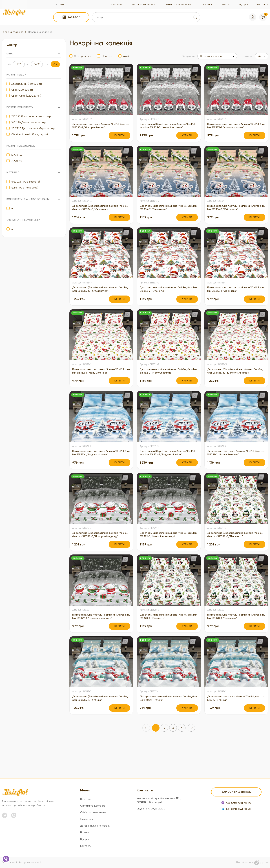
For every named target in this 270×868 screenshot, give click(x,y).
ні (12, 208)
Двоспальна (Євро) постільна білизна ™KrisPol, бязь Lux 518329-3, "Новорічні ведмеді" (98, 555)
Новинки (107, 56)
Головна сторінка (13, 32)
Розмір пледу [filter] (34, 75)
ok (55, 64)
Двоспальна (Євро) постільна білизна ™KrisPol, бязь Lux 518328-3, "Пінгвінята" (233, 553)
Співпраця (206, 5)
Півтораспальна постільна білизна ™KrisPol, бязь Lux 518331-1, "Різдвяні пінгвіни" (101, 466)
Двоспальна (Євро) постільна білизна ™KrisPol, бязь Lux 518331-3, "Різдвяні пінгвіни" (166, 468)
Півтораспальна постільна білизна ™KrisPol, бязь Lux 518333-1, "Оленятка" (233, 296)
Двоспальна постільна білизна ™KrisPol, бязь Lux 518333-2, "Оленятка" (166, 296)
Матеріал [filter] (34, 173)
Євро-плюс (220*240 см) (26, 96)
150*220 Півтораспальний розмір (31, 116)
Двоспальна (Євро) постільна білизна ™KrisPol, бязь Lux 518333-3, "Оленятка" (98, 296)
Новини (226, 5)
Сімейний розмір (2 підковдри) (30, 134)
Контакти (263, 5)
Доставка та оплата (143, 5)
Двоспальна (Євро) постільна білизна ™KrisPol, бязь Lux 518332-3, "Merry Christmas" (233, 381)
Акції (126, 56)
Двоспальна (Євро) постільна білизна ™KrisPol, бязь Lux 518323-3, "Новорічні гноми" (166, 128)
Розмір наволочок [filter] (34, 146)
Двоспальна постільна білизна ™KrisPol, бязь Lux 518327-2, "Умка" (234, 727)
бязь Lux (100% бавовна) (26, 182)
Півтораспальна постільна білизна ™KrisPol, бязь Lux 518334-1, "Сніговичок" (234, 213)
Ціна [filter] (34, 54)
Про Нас (117, 5)
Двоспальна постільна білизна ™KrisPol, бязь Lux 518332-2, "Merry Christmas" (166, 379)
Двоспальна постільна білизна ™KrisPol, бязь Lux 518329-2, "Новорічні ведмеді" (166, 553)
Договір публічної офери (95, 826)
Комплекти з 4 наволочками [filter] (34, 199)
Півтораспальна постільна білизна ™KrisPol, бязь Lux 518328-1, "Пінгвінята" (233, 640)
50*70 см (17, 155)
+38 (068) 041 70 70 (236, 804)
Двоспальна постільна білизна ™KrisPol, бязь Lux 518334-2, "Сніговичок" (166, 213)
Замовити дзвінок (236, 792)
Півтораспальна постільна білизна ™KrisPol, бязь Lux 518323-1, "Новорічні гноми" (232, 128)
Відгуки (244, 5)
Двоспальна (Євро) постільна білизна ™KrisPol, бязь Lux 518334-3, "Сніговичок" (99, 213)
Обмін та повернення (178, 5)
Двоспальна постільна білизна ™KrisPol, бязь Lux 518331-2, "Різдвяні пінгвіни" (234, 466)
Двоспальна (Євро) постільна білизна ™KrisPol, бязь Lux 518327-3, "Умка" (98, 727)
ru (62, 5)
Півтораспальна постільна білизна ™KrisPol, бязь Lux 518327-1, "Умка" (164, 727)
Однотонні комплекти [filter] (34, 220)
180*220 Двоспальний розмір (29, 122)
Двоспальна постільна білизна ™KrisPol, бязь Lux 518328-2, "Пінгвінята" (166, 640)
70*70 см (16, 161)
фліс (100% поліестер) (25, 188)
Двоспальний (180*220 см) (27, 84)
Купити (120, 141)
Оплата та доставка (93, 806)
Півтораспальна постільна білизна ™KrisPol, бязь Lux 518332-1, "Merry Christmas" (96, 381)
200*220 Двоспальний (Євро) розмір (33, 128)
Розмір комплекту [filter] (34, 107)
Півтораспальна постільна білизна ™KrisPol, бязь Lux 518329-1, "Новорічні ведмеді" (97, 642)
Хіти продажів (83, 56)
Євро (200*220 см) (22, 90)
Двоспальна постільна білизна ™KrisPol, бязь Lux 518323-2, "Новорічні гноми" (99, 126)
